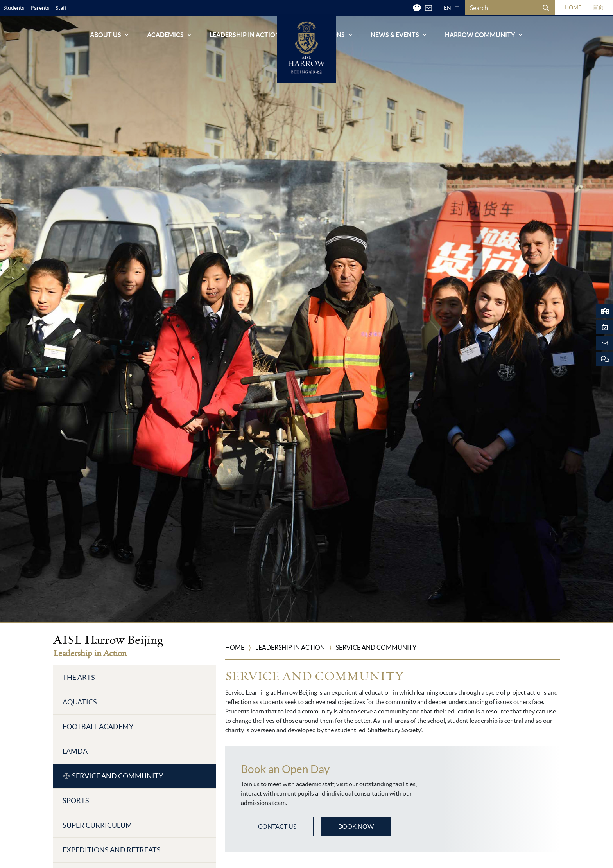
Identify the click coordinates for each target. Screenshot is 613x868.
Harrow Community (484, 38)
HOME (573, 7)
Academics (170, 38)
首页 (598, 7)
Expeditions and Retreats (112, 850)
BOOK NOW (356, 827)
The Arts (79, 677)
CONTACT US (277, 827)
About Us (110, 38)
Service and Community (117, 776)
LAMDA (75, 751)
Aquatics (80, 702)
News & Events (399, 38)
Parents (40, 8)
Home (235, 647)
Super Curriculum (97, 825)
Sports (76, 801)
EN (447, 8)
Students (14, 8)
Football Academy (98, 727)
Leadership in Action (249, 38)
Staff (61, 8)
